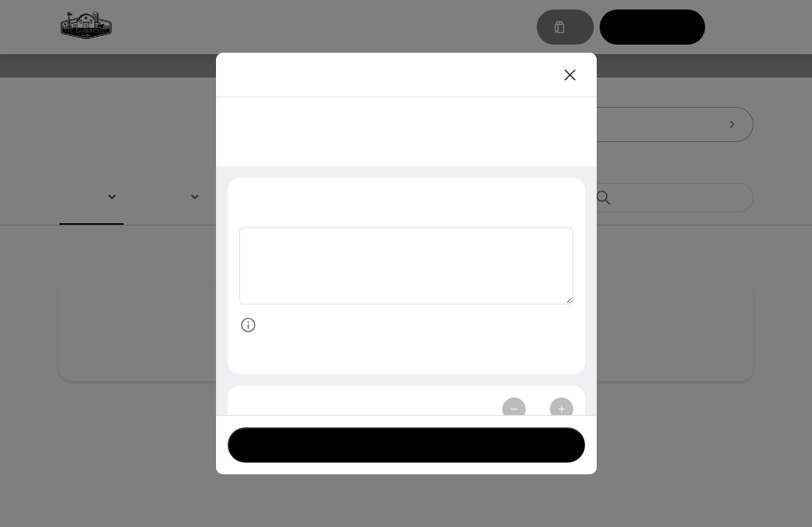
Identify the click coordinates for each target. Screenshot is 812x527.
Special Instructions (299, 199)
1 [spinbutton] (537, 412)
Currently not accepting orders (406, 445)
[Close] (570, 75)
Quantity (267, 412)
